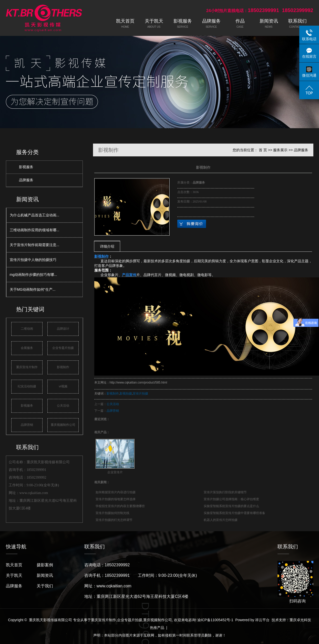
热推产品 (157, 628)
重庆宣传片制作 (27, 367)
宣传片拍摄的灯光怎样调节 (114, 520)
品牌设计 (63, 329)
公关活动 (63, 406)
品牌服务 (26, 180)
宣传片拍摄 (140, 394)
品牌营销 (27, 425)
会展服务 (27, 348)
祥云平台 (262, 620)
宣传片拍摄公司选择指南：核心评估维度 (231, 499)
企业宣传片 (115, 472)
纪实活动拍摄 (27, 386)
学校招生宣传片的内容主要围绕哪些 (120, 506)
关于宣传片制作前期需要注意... (35, 245)
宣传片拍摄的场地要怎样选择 (116, 499)
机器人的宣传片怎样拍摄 (221, 520)
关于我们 (45, 586)
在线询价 (192, 224)
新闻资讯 (45, 575)
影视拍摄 (126, 394)
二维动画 (27, 329)
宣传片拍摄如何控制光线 (112, 513)
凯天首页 (14, 565)
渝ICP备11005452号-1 (215, 620)
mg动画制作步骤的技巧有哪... (33, 275)
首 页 (263, 150)
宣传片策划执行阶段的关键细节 (225, 492)
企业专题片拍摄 (63, 348)
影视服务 (26, 167)
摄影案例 (45, 565)
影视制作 (63, 367)
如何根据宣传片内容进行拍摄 (116, 492)
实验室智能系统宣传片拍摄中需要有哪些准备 (234, 513)
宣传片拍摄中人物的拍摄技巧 (33, 260)
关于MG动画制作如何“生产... (33, 289)
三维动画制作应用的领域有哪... (35, 230)
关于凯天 (14, 575)
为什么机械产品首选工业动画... (35, 215)
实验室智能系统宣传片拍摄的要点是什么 (231, 506)
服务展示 (280, 150)
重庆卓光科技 (300, 620)
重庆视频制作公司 (63, 425)
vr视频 (63, 386)
